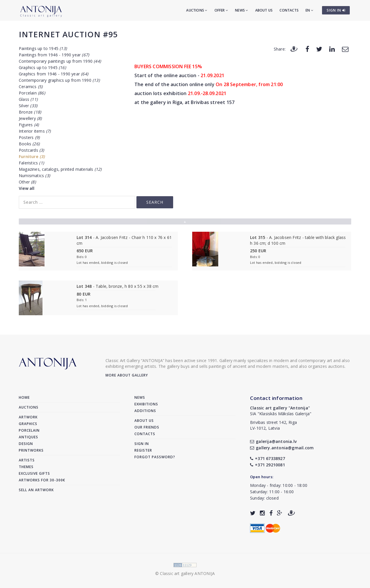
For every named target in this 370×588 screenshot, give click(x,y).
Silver (28, 106)
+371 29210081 (268, 465)
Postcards (32, 150)
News (242, 10)
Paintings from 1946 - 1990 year (54, 55)
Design (26, 444)
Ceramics (31, 87)
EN (309, 10)
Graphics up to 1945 (42, 67)
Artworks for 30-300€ (42, 480)
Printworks (31, 450)
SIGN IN (336, 10)
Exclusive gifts (34, 473)
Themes (26, 467)
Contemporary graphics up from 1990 (59, 80)
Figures (29, 125)
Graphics (28, 424)
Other (27, 182)
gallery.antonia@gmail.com (282, 448)
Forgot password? (155, 457)
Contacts (289, 10)
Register (143, 450)
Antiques (28, 437)
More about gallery (127, 375)
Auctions (197, 10)
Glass (28, 99)
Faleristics (31, 163)
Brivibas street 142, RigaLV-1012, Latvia (273, 425)
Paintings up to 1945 (43, 48)
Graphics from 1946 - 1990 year (53, 74)
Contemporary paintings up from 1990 (60, 61)
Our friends (147, 427)
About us (264, 10)
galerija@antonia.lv (273, 441)
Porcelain (32, 93)
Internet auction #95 (68, 34)
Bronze (30, 112)
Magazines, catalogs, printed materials (60, 169)
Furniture (32, 156)
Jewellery (30, 118)
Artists (27, 460)
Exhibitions (146, 404)
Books (29, 144)
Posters (29, 137)
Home (24, 397)
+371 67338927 (268, 458)
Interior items (35, 131)
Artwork (28, 417)
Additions (145, 411)
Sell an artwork (36, 490)
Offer (221, 10)
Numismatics (34, 176)
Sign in (142, 444)
